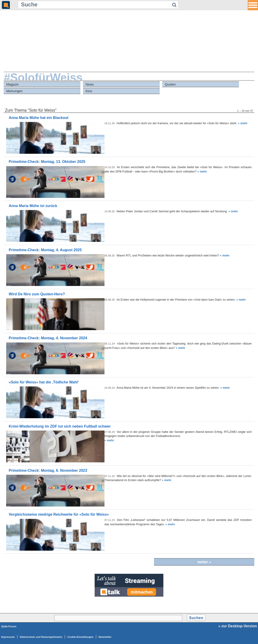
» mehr (243, 123)
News (90, 84)
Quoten (170, 84)
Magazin (12, 84)
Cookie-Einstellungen (80, 637)
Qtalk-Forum (9, 626)
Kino (89, 91)
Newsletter (105, 637)
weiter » (204, 562)
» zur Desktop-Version (238, 626)
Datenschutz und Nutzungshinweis (41, 637)
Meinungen (14, 91)
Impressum (8, 637)
